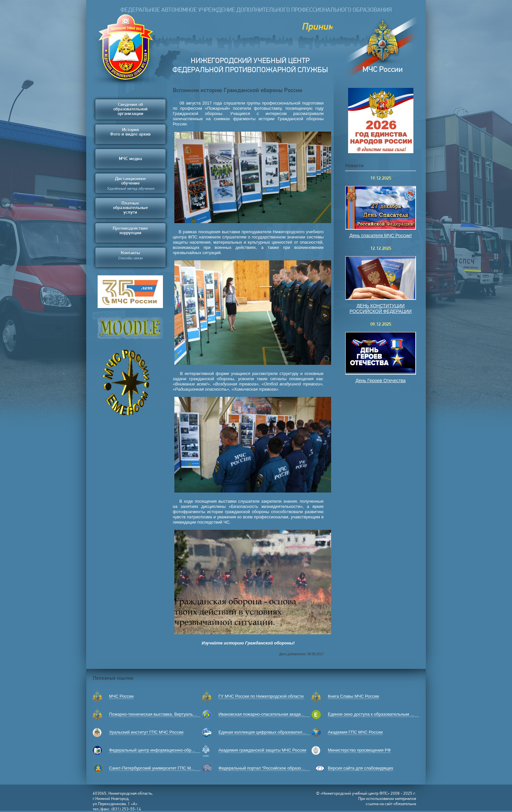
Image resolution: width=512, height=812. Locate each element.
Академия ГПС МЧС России (355, 732)
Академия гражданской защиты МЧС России (262, 750)
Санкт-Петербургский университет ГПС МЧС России (160, 768)
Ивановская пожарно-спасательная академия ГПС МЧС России (281, 714)
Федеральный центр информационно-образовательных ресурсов (174, 750)
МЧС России (121, 696)
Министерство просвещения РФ (359, 750)
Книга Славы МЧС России (353, 696)
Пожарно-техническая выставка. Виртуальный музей (161, 714)
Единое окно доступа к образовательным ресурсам (378, 714)
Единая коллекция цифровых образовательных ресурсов (275, 732)
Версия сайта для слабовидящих (360, 768)
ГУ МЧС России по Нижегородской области (261, 696)
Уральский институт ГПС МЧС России (146, 732)
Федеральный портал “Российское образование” (266, 768)
